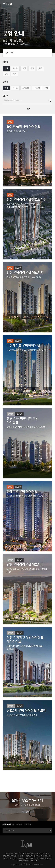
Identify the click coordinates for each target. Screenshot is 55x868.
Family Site (28, 830)
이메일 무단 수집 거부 (25, 824)
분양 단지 (29, 53)
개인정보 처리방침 (9, 824)
